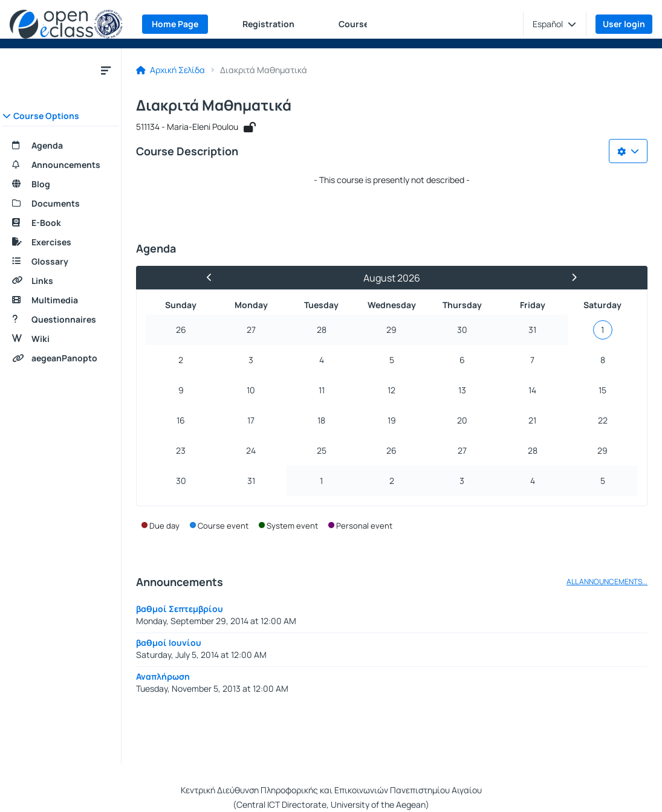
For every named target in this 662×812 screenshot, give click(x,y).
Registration (268, 24)
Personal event (364, 526)
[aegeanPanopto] (60, 358)
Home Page (175, 24)
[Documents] (60, 204)
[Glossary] (60, 262)
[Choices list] (628, 151)
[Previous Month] (215, 278)
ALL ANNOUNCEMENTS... (607, 582)
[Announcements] (60, 165)
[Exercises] (60, 242)
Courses (356, 24)
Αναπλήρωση (163, 676)
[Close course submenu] (106, 70)
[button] (554, 24)
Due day (164, 526)
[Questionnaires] (60, 320)
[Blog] (60, 184)
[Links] (60, 281)
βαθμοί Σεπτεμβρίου (180, 609)
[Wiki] (60, 339)
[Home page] (66, 24)
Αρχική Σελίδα (170, 70)
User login (624, 24)
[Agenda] (60, 146)
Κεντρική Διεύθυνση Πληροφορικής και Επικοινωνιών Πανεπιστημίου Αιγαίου (331, 790)
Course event (223, 526)
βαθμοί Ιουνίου (169, 643)
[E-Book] (60, 223)
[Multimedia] (60, 300)
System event (292, 526)
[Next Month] (569, 278)
